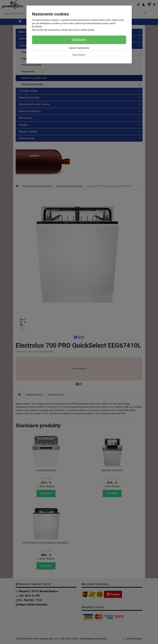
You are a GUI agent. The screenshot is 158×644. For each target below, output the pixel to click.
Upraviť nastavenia (79, 48)
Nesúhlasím (79, 55)
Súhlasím (79, 40)
